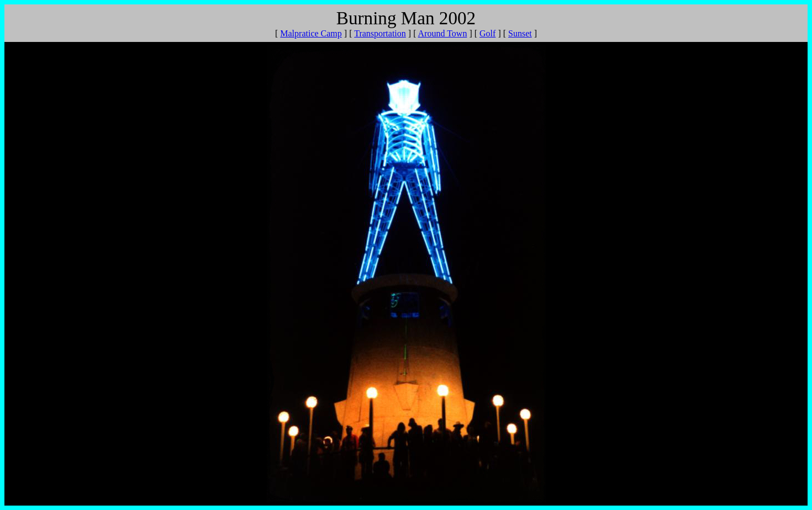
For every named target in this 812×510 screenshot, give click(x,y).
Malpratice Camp (311, 33)
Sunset (520, 33)
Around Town (443, 33)
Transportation (380, 33)
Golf (487, 33)
